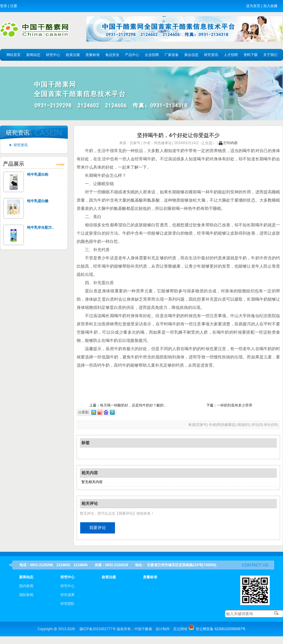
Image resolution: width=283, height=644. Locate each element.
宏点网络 (180, 629)
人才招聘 (231, 55)
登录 (4, 6)
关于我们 (270, 55)
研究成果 (68, 595)
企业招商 (152, 55)
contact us (255, 565)
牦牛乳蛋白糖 (38, 201)
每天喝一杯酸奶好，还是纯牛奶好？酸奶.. (133, 405)
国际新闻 (26, 595)
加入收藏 (270, 6)
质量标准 (93, 55)
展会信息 (191, 55)
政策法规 (73, 55)
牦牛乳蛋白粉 (38, 174)
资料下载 (251, 55)
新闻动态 (33, 55)
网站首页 (14, 55)
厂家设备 (172, 55)
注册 (14, 6)
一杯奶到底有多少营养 (235, 405)
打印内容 (228, 143)
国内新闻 (26, 586)
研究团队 (68, 604)
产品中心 (132, 55)
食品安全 (112, 55)
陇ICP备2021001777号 (98, 629)
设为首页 (253, 6)
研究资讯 (211, 55)
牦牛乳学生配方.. (41, 228)
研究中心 (53, 55)
